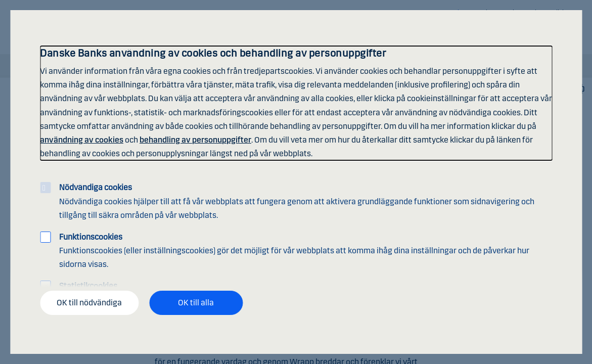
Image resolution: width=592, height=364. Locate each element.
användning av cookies (82, 140)
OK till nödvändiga (89, 303)
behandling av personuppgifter (195, 140)
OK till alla (196, 303)
